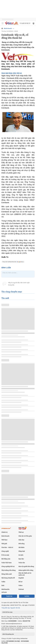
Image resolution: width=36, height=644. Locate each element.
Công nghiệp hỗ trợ (8, 566)
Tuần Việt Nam (6, 563)
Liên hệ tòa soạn (7, 612)
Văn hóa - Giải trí (7, 547)
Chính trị (4, 532)
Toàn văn (22, 563)
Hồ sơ (20, 582)
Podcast (21, 589)
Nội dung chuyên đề (8, 578)
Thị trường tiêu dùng (9, 570)
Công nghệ (5, 551)
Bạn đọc (21, 559)
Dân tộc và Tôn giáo (25, 536)
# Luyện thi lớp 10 (25, 23)
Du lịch (21, 555)
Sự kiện (27, 596)
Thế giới (4, 544)
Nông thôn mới (7, 574)
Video (20, 585)
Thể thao (4, 540)
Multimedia (5, 589)
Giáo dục (21, 540)
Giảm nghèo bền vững (26, 570)
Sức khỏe (22, 547)
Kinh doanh (8, 28)
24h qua (4, 592)
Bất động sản (6, 559)
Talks (3, 582)
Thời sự (21, 532)
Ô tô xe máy (5, 555)
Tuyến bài (9, 596)
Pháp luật (22, 551)
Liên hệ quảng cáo (8, 634)
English (21, 578)
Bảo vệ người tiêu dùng (26, 566)
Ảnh (3, 585)
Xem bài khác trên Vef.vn (12, 73)
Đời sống (22, 544)
